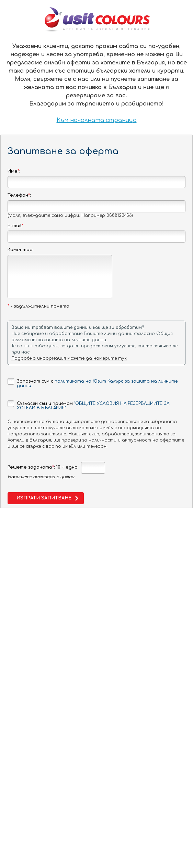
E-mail (15, 226)
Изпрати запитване (44, 498)
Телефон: (19, 195)
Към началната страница (97, 120)
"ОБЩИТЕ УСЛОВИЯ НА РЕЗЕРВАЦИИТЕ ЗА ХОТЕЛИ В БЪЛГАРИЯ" (93, 406)
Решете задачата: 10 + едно (43, 467)
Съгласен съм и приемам (88, 405)
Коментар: (20, 250)
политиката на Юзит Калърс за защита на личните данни (97, 383)
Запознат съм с (93, 383)
